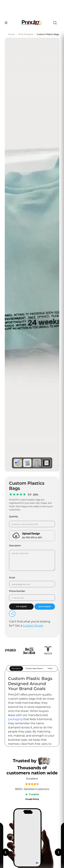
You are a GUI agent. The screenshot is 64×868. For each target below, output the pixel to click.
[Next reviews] (59, 501)
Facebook (14, 821)
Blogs (11, 737)
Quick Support (45, 255)
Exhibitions (15, 757)
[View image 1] (18, 112)
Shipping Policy (17, 804)
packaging (16, 368)
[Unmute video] (37, 511)
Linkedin (13, 827)
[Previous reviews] (5, 501)
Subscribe (46, 646)
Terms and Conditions (21, 791)
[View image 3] (37, 112)
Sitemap (13, 773)
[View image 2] (27, 112)
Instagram (14, 815)
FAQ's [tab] (50, 317)
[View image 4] (46, 112)
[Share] (12, 262)
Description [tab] (16, 317)
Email (12, 226)
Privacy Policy (16, 785)
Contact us (15, 731)
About (12, 724)
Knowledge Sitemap (20, 779)
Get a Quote (21, 255)
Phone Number (17, 240)
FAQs (11, 750)
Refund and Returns (20, 797)
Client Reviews (17, 763)
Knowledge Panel (19, 744)
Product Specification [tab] (34, 317)
